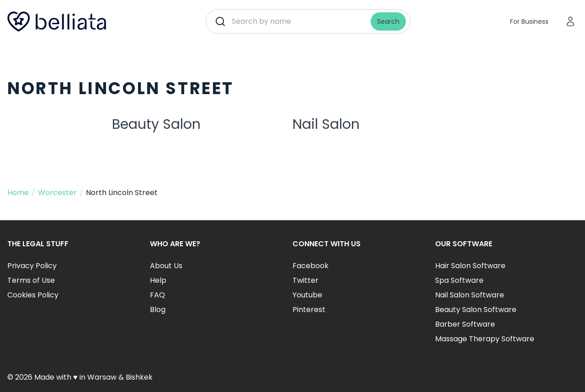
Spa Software (459, 280)
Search (388, 21)
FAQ (157, 295)
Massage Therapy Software (485, 339)
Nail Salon (326, 124)
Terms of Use (31, 280)
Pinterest (309, 310)
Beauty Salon (156, 124)
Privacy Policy (32, 266)
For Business (529, 21)
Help (158, 280)
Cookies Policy (33, 295)
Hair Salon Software (470, 266)
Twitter (306, 280)
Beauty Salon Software (476, 310)
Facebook (311, 266)
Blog (158, 310)
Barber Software (465, 324)
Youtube (307, 295)
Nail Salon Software (470, 295)
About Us (166, 266)
